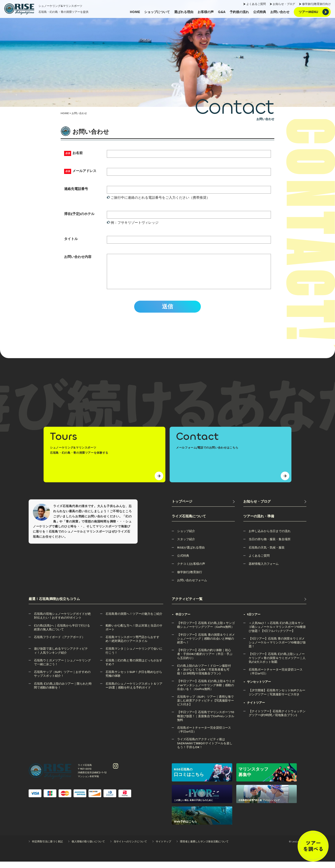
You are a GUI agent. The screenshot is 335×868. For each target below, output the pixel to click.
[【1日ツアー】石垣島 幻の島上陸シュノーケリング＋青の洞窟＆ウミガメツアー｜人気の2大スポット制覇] (278, 660)
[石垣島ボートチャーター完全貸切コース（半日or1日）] (206, 734)
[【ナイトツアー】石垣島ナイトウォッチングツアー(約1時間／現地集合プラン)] (278, 718)
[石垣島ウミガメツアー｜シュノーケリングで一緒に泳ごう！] (63, 667)
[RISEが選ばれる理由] (191, 554)
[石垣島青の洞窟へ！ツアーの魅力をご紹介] (134, 620)
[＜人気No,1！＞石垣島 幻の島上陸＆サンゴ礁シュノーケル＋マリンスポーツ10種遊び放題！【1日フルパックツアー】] (278, 629)
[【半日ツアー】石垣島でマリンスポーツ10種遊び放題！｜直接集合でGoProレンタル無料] (206, 719)
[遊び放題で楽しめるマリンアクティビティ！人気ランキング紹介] (63, 655)
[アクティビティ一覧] (239, 605)
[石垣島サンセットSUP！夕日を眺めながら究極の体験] (134, 678)
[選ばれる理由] (184, 12)
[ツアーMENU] (312, 12)
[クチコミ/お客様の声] (191, 570)
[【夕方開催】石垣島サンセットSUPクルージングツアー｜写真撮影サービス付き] (278, 697)
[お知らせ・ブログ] (275, 508)
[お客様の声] (206, 12)
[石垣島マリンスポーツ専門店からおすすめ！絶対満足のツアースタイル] (134, 644)
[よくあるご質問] (259, 562)
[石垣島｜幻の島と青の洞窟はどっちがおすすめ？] (134, 667)
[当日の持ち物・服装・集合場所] (270, 546)
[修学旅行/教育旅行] (190, 579)
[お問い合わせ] (280, 12)
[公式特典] (260, 12)
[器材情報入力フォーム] (264, 570)
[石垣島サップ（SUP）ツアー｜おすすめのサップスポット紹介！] (63, 678)
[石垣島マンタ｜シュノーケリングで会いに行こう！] (134, 655)
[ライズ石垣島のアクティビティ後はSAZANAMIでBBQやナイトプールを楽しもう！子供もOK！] (206, 746)
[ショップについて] (157, 12)
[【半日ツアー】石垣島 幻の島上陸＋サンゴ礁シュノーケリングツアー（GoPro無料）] (206, 629)
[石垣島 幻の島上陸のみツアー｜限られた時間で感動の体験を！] (63, 690)
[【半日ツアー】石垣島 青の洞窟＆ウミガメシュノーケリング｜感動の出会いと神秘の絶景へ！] (206, 641)
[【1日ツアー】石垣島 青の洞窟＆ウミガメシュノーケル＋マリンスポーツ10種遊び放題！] (278, 645)
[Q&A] (222, 12)
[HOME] (135, 12)
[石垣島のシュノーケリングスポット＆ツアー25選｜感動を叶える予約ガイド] (134, 690)
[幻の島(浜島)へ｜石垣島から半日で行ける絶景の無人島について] (63, 632)
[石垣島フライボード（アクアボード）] (59, 644)
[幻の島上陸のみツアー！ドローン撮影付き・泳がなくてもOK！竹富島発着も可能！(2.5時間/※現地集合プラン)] (206, 672)
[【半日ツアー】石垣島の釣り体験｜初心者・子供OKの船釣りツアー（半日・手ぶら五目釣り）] (206, 657)
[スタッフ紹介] (186, 546)
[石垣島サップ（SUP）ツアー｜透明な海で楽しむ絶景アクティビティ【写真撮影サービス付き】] (206, 703)
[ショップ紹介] (186, 538)
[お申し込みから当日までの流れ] (270, 538)
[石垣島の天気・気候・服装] (267, 554)
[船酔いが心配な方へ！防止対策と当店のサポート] (134, 632)
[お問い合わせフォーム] (192, 587)
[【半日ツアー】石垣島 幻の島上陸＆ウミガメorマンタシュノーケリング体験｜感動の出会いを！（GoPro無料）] (206, 688)
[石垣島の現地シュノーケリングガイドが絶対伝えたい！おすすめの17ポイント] (63, 620)
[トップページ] (203, 508)
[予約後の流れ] (239, 12)
